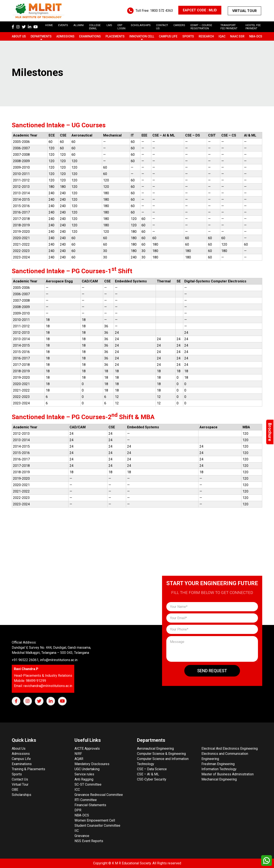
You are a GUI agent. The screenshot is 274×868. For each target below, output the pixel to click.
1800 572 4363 (162, 11)
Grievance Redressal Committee (99, 795)
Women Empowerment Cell (95, 820)
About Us (19, 36)
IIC (77, 831)
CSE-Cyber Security (152, 779)
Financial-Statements (90, 805)
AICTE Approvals (87, 749)
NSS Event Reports (89, 841)
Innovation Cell (142, 36)
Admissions (65, 36)
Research (206, 36)
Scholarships (22, 795)
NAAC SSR (237, 36)
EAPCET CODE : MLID (200, 10)
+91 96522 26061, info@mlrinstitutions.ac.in (45, 660)
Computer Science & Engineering (161, 754)
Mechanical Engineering (219, 779)
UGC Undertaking (87, 769)
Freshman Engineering (218, 764)
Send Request (212, 671)
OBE (15, 790)
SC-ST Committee (88, 784)
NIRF (78, 754)
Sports (188, 36)
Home (49, 25)
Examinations (90, 36)
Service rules (84, 774)
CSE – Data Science (152, 769)
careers (179, 25)
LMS (109, 25)
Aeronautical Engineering (155, 749)
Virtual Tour (244, 11)
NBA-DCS (256, 36)
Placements (115, 36)
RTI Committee (86, 800)
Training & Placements (28, 769)
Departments (41, 36)
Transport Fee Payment (229, 27)
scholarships (141, 25)
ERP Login (121, 27)
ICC (77, 790)
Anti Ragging (84, 779)
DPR (78, 810)
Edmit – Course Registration (201, 27)
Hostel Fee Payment (253, 27)
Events (63, 25)
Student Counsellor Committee (97, 826)
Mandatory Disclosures (92, 764)
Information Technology (219, 769)
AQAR (79, 759)
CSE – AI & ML (148, 774)
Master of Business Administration (228, 774)
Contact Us (20, 779)
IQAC (222, 36)
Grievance (82, 836)
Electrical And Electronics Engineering (230, 749)
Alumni (79, 25)
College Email (95, 27)
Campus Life (168, 36)
